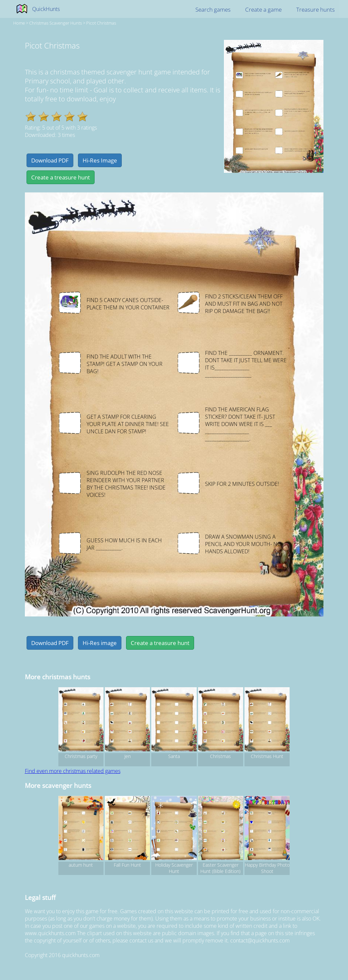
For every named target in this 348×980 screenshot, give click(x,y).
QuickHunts (46, 9)
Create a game (263, 9)
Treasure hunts (315, 9)
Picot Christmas (101, 23)
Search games (213, 9)
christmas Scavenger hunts (56, 23)
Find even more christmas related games (73, 771)
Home (19, 23)
